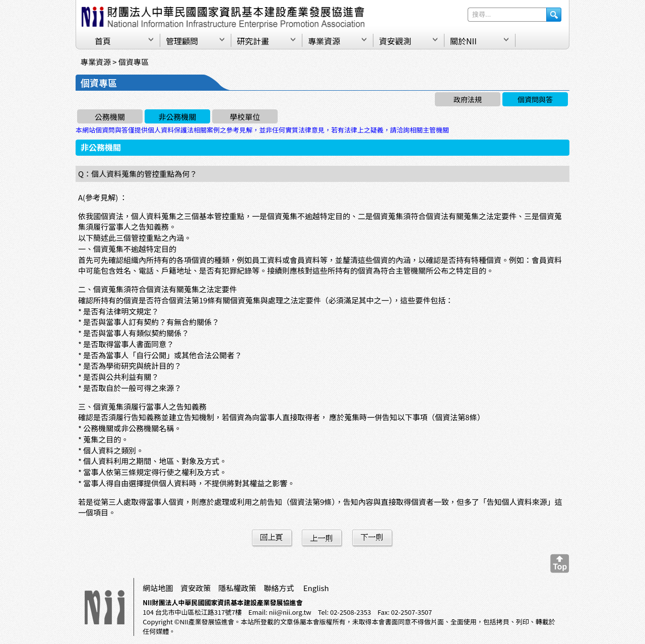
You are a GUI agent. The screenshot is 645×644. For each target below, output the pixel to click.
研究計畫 (253, 41)
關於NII (463, 41)
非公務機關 (177, 117)
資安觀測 (395, 41)
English (316, 588)
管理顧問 (182, 41)
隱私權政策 (237, 588)
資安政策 (196, 588)
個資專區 (134, 62)
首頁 (103, 41)
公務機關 (110, 117)
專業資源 (324, 41)
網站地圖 (158, 588)
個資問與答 (535, 99)
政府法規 (468, 99)
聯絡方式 (279, 588)
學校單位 (245, 117)
